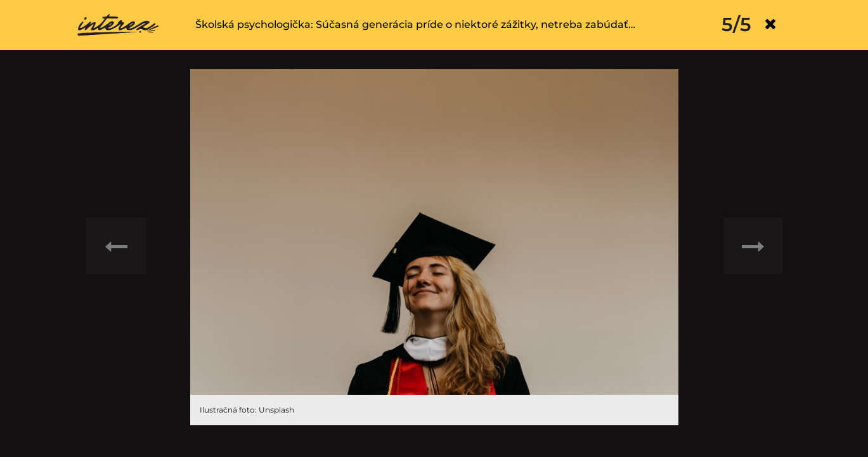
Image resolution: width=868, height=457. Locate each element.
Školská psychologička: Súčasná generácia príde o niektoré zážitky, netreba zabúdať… (415, 24)
